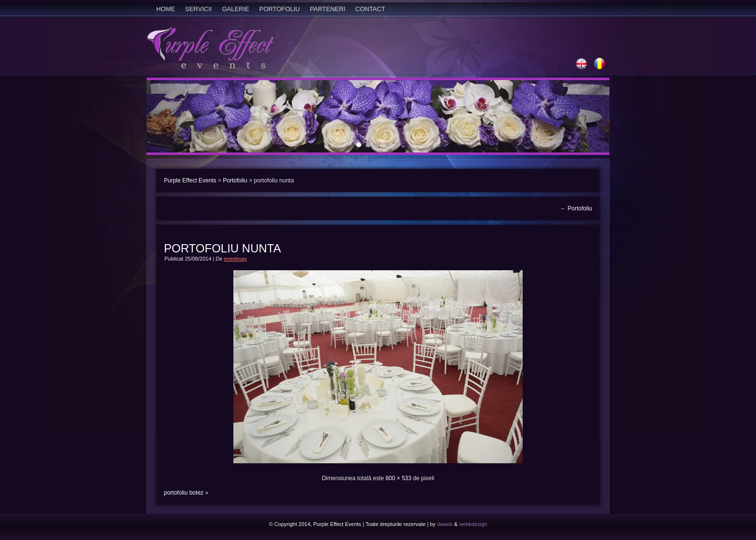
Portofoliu (280, 9)
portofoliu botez (184, 493)
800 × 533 (398, 478)
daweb (445, 524)
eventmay (235, 259)
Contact (370, 9)
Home (166, 9)
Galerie (235, 9)
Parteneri (328, 9)
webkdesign (473, 524)
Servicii (198, 9)
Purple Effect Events (190, 180)
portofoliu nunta (223, 248)
